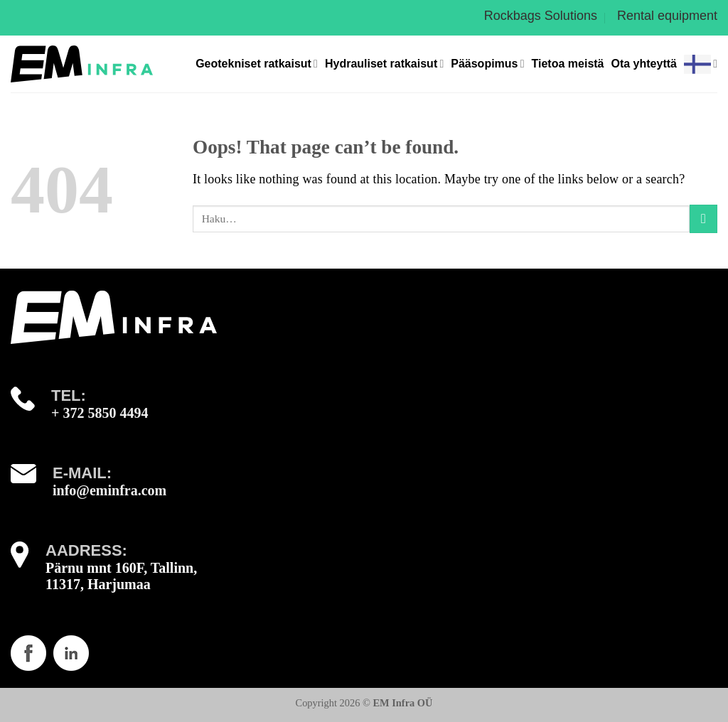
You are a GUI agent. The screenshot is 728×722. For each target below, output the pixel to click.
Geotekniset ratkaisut (257, 64)
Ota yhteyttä (644, 64)
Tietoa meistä (568, 64)
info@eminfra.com (109, 490)
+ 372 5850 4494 (100, 413)
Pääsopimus (487, 64)
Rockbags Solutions (541, 16)
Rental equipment (667, 16)
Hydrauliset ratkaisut (384, 64)
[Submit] (703, 219)
